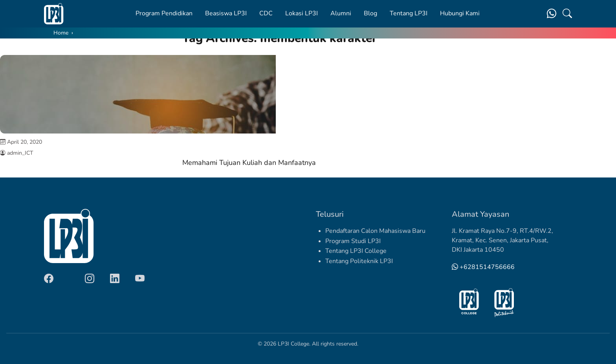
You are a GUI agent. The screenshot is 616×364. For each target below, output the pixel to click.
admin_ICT (20, 153)
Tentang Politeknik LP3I (359, 261)
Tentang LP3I (409, 13)
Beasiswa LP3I (226, 13)
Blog (370, 13)
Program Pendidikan (164, 13)
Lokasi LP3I (302, 13)
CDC (266, 13)
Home (61, 33)
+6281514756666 (483, 267)
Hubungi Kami (460, 13)
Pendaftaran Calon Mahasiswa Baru (375, 231)
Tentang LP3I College (356, 251)
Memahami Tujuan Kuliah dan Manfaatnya (249, 163)
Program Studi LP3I (353, 241)
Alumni (341, 13)
